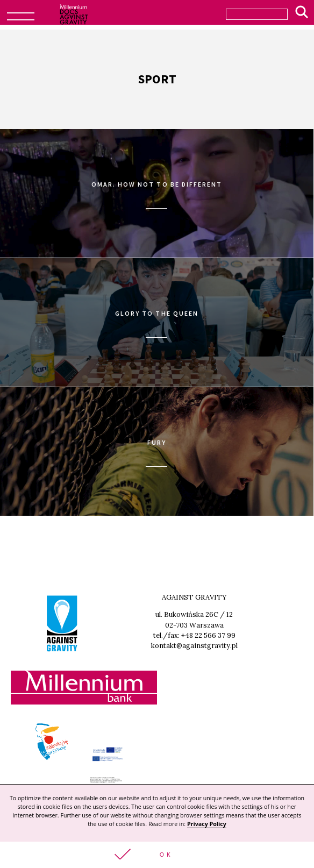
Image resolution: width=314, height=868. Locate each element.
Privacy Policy (207, 824)
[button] (157, 855)
